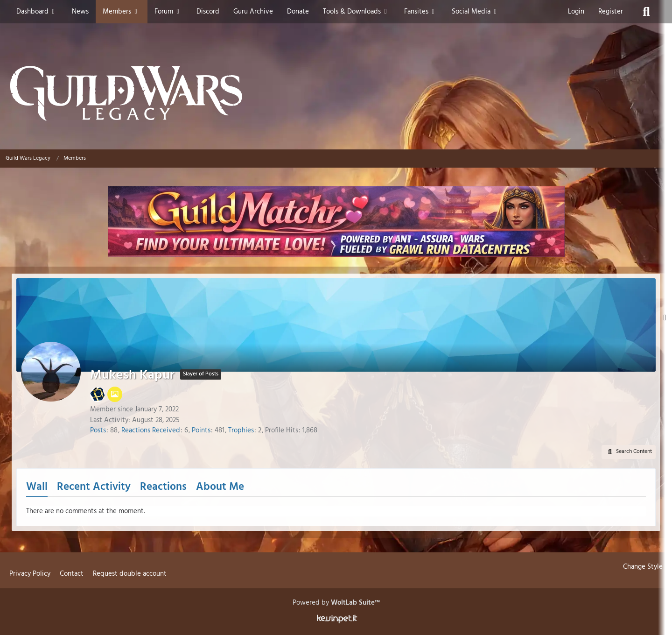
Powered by (336, 603)
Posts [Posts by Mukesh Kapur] (98, 430)
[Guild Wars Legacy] (336, 93)
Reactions (163, 487)
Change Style (643, 567)
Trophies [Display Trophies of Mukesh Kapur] (241, 430)
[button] (629, 452)
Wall (37, 487)
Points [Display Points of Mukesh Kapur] (201, 430)
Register (611, 12)
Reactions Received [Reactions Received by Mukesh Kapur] (151, 430)
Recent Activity (94, 487)
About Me (220, 487)
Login (576, 12)
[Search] (646, 12)
